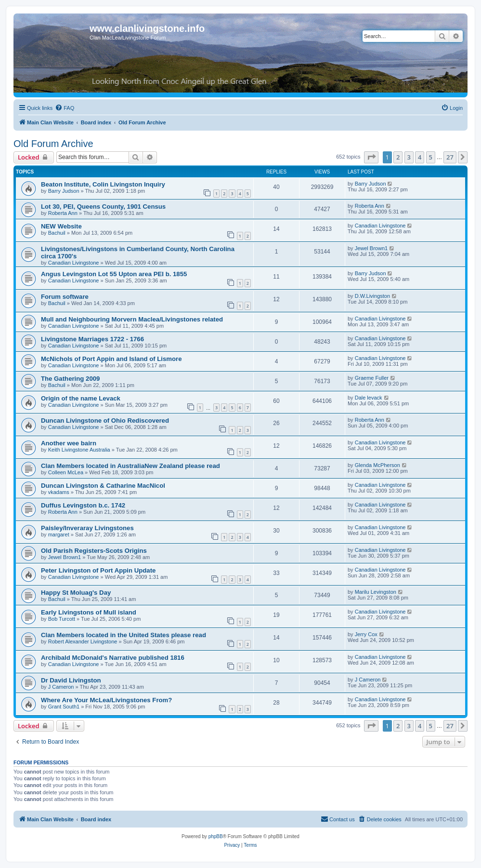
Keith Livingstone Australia (79, 450)
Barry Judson (64, 191)
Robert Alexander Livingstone (83, 641)
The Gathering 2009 (70, 379)
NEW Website (61, 226)
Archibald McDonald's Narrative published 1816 (113, 658)
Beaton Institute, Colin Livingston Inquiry (103, 184)
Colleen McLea (66, 472)
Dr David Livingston (71, 680)
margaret (59, 534)
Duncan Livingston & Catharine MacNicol (103, 486)
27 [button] (450, 157)
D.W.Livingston (372, 296)
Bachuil (57, 233)
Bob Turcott (62, 619)
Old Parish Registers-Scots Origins (94, 551)
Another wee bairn (69, 443)
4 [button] (420, 157)
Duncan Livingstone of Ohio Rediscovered (105, 421)
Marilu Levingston (376, 592)
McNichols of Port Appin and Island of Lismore (111, 359)
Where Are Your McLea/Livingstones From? (106, 700)
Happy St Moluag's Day (76, 593)
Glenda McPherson (377, 465)
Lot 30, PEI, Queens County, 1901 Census (103, 207)
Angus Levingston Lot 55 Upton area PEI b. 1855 (114, 274)
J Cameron (61, 687)
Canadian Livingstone (380, 226)
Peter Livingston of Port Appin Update (98, 570)
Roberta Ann (63, 213)
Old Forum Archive (53, 144)
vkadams (59, 492)
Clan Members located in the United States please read (123, 635)
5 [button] (431, 157)
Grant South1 (64, 707)
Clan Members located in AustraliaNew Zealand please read (130, 466)
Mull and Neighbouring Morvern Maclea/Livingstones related (132, 319)
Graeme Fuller (372, 378)
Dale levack (369, 398)
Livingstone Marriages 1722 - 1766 (92, 339)
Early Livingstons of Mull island (89, 612)
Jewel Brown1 (371, 248)
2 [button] (398, 157)
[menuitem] (65, 108)
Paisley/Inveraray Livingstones (87, 528)
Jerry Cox (366, 634)
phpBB (216, 836)
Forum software (65, 297)
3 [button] (409, 157)
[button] (371, 157)
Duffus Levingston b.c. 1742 (83, 505)
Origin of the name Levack (81, 398)
